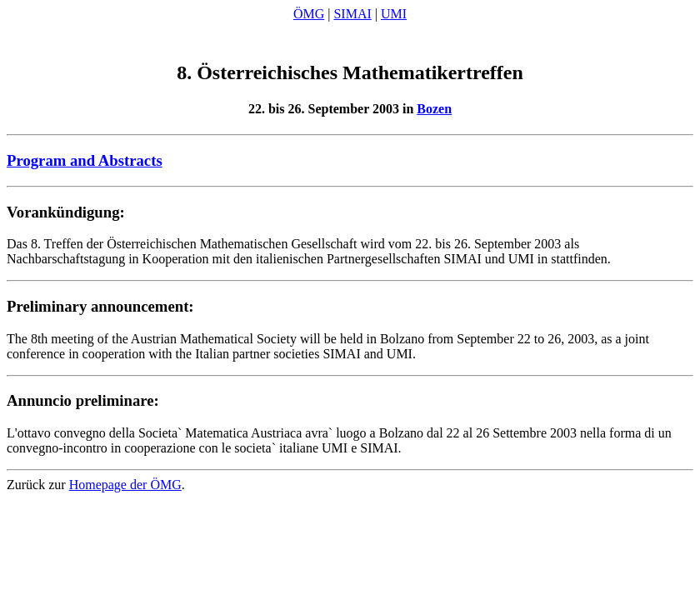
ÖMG (309, 14)
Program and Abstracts (85, 163)
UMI (394, 14)
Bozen (434, 111)
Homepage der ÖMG (125, 487)
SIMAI (352, 14)
